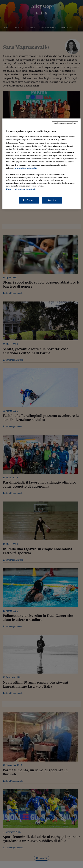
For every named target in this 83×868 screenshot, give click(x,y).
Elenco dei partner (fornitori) (21, 189)
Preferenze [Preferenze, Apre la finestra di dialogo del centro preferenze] (29, 200)
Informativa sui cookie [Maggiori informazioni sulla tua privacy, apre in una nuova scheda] (26, 168)
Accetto (52, 200)
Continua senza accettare (65, 123)
